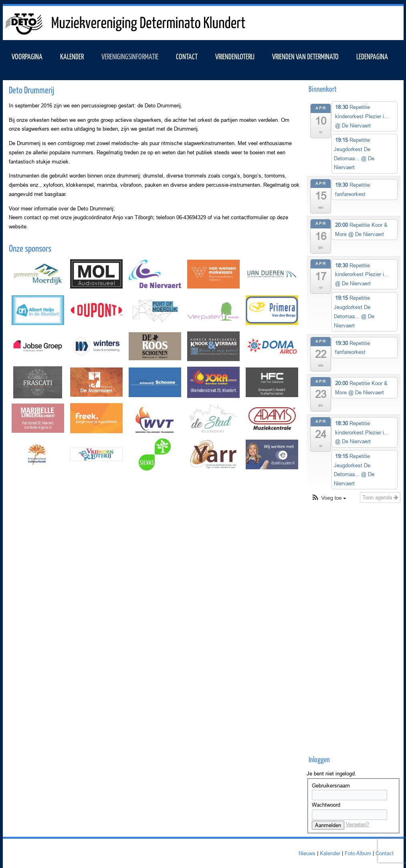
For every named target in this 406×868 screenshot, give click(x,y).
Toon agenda (380, 497)
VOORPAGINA (27, 56)
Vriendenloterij (235, 56)
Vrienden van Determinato (305, 56)
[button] (329, 498)
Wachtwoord (326, 805)
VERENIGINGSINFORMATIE (130, 56)
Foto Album (358, 853)
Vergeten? (358, 824)
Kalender (330, 853)
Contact (187, 56)
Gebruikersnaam (331, 785)
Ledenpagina (372, 56)
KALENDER (72, 56)
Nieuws (307, 853)
